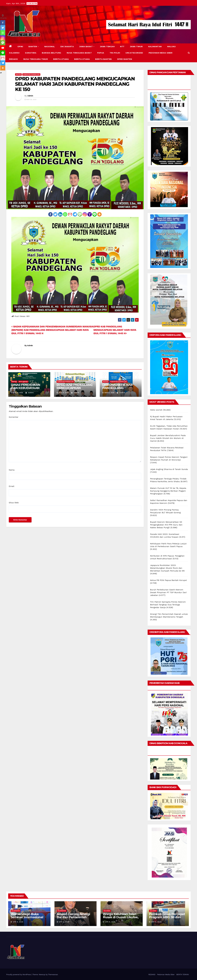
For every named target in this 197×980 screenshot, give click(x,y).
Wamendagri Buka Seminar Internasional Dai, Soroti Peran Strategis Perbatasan (27, 919)
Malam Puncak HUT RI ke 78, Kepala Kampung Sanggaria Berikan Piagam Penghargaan (168, 491)
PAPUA (101, 53)
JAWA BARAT (87, 47)
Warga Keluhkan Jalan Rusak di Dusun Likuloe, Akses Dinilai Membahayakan (121, 919)
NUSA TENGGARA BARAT (79, 53)
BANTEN (34, 47)
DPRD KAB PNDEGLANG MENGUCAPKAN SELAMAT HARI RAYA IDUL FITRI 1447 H (75, 390)
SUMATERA (31, 53)
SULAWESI (14, 53)
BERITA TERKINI (183, 975)
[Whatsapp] (65, 214)
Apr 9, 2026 (18, 922)
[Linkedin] (60, 214)
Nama (12, 470)
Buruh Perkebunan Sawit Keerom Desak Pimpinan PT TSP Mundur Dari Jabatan (168, 592)
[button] (189, 53)
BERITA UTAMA (61, 59)
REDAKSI (13, 59)
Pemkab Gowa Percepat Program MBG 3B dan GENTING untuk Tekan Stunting (167, 919)
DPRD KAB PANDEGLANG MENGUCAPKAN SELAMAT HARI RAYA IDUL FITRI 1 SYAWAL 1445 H (115, 330)
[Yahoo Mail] (90, 214)
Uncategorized (134, 53)
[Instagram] (85, 214)
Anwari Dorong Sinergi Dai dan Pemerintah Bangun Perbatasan (73, 917)
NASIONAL (50, 47)
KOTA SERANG (23, 382)
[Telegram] (75, 214)
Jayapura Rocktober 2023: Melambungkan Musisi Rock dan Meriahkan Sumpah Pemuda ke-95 (167, 568)
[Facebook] (50, 214)
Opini (20, 47)
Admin (30, 96)
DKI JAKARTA (67, 47)
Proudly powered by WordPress (19, 975)
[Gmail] (70, 214)
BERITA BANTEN (103, 59)
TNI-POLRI (115, 53)
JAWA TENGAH (107, 47)
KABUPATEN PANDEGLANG (31, 74)
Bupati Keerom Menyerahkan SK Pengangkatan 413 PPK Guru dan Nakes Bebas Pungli (166, 525)
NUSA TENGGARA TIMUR (36, 59)
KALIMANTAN (155, 47)
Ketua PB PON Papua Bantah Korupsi (169, 580)
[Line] (95, 214)
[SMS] (80, 214)
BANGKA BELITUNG (52, 53)
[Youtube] (3, 48)
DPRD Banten (125, 59)
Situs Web (14, 503)
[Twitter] (55, 214)
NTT (122, 47)
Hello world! (156, 410)
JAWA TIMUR (136, 47)
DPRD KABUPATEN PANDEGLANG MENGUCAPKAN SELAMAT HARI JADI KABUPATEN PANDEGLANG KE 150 (75, 84)
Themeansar (53, 975)
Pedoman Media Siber (161, 53)
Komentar (14, 417)
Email (12, 486)
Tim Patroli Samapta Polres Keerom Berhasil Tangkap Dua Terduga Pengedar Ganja (168, 605)
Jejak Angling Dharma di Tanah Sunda (169, 469)
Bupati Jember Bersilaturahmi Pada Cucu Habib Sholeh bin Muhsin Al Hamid (168, 438)
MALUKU (171, 47)
